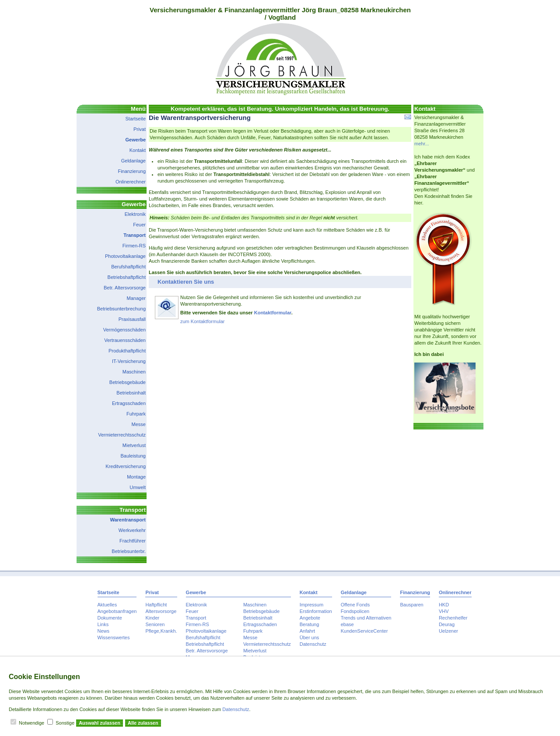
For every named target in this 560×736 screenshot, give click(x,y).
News (104, 631)
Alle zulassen (143, 723)
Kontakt (138, 150)
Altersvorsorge (161, 611)
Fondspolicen (355, 611)
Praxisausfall (132, 319)
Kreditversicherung (126, 466)
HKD (444, 605)
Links (103, 624)
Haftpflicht (156, 605)
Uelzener (448, 631)
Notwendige (31, 723)
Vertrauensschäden (125, 340)
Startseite (136, 119)
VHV (444, 611)
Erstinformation (316, 611)
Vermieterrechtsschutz (122, 435)
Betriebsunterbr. (129, 551)
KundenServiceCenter (364, 631)
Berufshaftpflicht (128, 267)
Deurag (447, 624)
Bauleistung (133, 456)
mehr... (422, 144)
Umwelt (138, 487)
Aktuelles (107, 605)
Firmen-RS (134, 246)
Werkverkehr (132, 530)
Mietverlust (134, 445)
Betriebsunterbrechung (121, 309)
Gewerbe (136, 140)
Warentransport (128, 520)
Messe (139, 424)
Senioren (155, 624)
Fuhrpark (136, 414)
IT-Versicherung (129, 361)
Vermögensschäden (124, 330)
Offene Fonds (355, 605)
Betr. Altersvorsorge (125, 288)
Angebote (310, 618)
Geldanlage (133, 161)
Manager (136, 298)
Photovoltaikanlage (125, 256)
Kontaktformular (273, 313)
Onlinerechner (131, 182)
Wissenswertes (114, 637)
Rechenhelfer (453, 618)
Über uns (310, 637)
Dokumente (110, 618)
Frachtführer (133, 541)
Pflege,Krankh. (161, 631)
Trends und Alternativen (366, 618)
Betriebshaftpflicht (127, 277)
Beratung (310, 624)
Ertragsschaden (129, 403)
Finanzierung (132, 171)
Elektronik (135, 214)
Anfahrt (307, 631)
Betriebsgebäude (128, 382)
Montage (136, 477)
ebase (347, 624)
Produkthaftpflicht (127, 351)
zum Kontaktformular (202, 321)
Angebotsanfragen (117, 611)
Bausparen (411, 605)
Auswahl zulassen (100, 723)
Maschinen (134, 372)
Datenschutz (313, 644)
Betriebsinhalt (131, 393)
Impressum (311, 605)
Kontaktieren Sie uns (186, 282)
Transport (135, 235)
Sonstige (65, 723)
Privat (140, 129)
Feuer (139, 225)
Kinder (152, 618)
